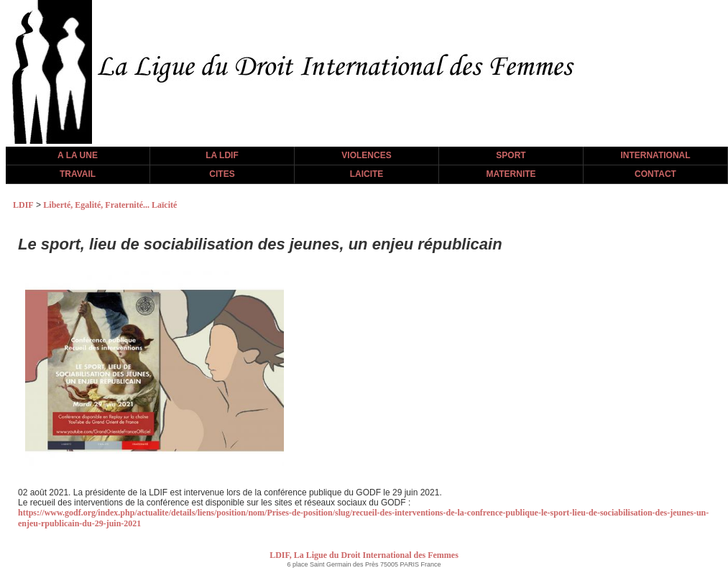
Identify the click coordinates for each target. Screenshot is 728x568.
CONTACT (655, 174)
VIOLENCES (366, 155)
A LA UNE (78, 155)
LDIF (23, 205)
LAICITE (367, 174)
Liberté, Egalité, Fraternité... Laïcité (110, 205)
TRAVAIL (78, 174)
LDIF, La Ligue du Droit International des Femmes (364, 555)
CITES (222, 174)
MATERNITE (511, 174)
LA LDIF (222, 155)
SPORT (511, 155)
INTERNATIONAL (655, 155)
